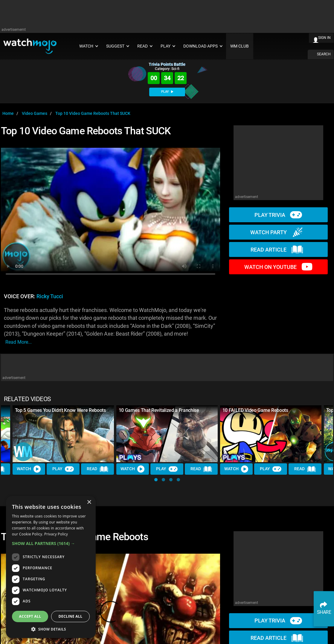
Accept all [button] (30, 616)
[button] (156, 480)
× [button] (89, 502)
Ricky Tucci (50, 296)
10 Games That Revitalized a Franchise (159, 410)
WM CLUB (240, 46)
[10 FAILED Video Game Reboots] (271, 434)
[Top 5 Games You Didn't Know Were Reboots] (63, 434)
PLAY (167, 92)
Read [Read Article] (97, 469)
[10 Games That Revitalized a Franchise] (167, 434)
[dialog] (51, 567)
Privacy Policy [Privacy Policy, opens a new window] (56, 534)
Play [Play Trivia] (63, 469)
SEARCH (324, 54)
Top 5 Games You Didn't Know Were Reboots (60, 410)
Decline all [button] (71, 616)
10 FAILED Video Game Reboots (255, 410)
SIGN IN (324, 38)
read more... (19, 342)
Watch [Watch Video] (29, 469)
